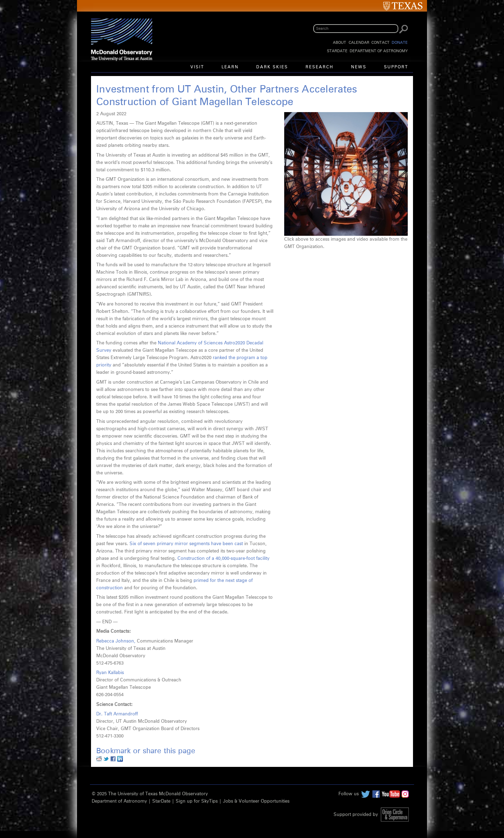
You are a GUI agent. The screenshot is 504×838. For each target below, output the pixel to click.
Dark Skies (272, 67)
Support (396, 67)
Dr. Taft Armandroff (117, 714)
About (339, 43)
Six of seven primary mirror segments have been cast (186, 544)
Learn (230, 67)
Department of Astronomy (379, 51)
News (359, 67)
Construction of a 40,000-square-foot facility (223, 559)
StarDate (337, 51)
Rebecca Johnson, (117, 641)
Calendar (359, 43)
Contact (380, 43)
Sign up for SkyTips (197, 801)
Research (320, 67)
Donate (400, 43)
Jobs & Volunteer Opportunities (256, 801)
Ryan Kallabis (110, 673)
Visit (197, 67)
